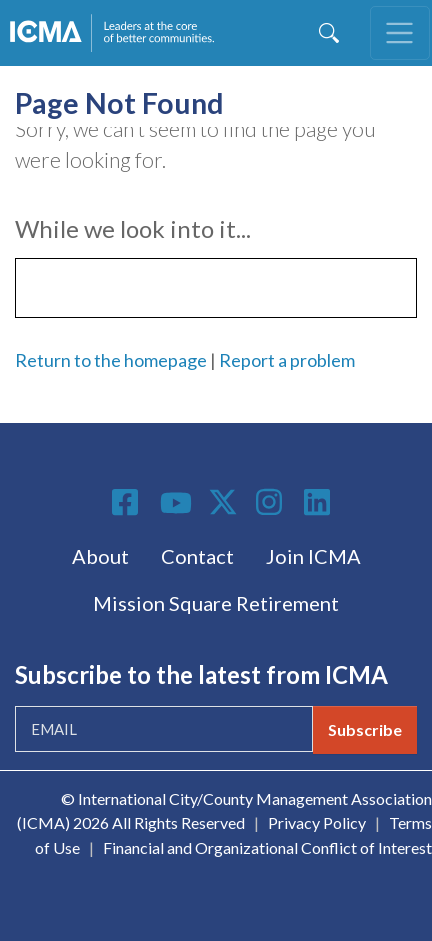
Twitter (224, 502)
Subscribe (365, 729)
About (100, 556)
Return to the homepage (111, 360)
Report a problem (287, 360)
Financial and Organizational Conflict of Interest (267, 847)
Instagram (272, 502)
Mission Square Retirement (216, 603)
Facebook (128, 502)
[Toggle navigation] (400, 33)
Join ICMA (313, 556)
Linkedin (320, 502)
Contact (197, 556)
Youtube (176, 504)
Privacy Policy (317, 822)
